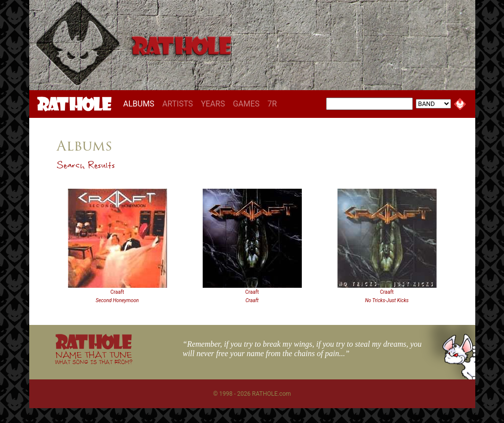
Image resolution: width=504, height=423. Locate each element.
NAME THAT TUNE (94, 357)
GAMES (246, 104)
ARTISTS (177, 104)
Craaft (117, 292)
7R (272, 104)
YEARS (213, 104)
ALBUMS (141, 104)
